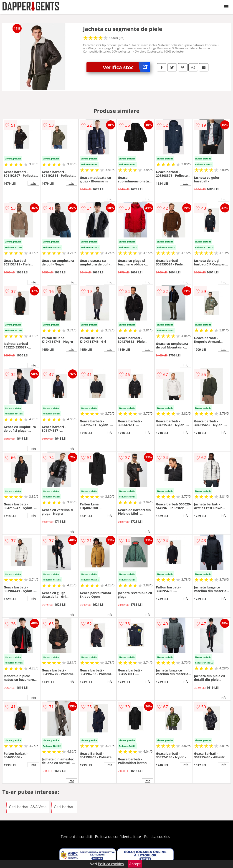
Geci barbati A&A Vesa (28, 807)
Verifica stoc (126, 67)
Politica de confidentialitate (118, 837)
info (33, 183)
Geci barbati (64, 807)
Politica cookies (157, 837)
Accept (135, 864)
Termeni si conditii (76, 837)
